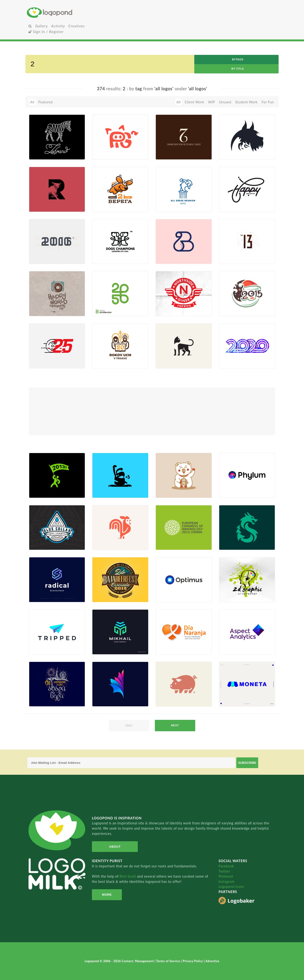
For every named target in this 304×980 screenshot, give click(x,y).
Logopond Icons (231, 887)
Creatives (77, 26)
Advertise (212, 961)
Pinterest (226, 876)
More (107, 895)
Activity (58, 26)
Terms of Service (169, 961)
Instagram (226, 882)
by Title (238, 69)
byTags (238, 59)
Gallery (41, 26)
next (175, 725)
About (115, 847)
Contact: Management (138, 961)
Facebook (226, 866)
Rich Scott (128, 876)
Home (69, 12)
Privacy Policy (193, 961)
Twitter (224, 871)
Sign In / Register (46, 32)
